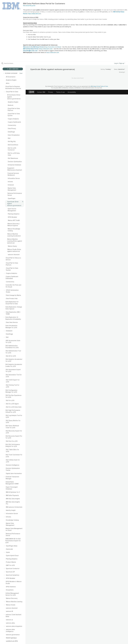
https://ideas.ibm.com (34, 14)
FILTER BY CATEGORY (10, 73)
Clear (21, 73)
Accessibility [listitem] (72, 92)
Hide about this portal (29, 6)
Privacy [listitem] (51, 92)
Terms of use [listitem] (60, 92)
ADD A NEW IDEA (13, 69)
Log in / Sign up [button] (120, 63)
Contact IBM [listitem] (41, 92)
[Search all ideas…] (15, 63)
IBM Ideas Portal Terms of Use (99, 86)
